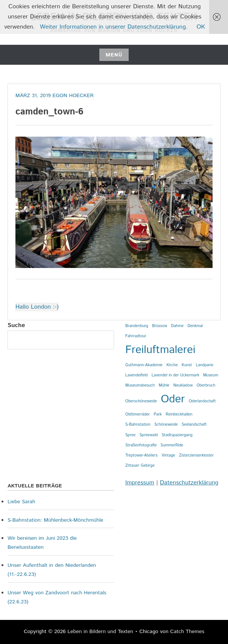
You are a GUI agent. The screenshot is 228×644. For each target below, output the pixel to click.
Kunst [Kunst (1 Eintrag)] (187, 365)
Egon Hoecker (73, 96)
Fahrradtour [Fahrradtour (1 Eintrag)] (136, 336)
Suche (16, 325)
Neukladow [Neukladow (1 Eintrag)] (183, 385)
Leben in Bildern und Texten (100, 632)
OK (201, 27)
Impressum (140, 483)
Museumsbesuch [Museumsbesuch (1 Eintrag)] (140, 385)
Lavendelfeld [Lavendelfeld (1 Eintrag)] (136, 375)
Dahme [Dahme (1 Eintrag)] (177, 326)
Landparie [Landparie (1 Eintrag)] (205, 365)
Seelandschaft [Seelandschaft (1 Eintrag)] (194, 425)
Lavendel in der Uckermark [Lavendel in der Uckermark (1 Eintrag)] (176, 375)
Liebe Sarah (21, 502)
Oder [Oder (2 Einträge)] (173, 399)
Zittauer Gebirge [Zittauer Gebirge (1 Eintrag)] (140, 466)
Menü (114, 55)
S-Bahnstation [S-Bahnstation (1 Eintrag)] (138, 425)
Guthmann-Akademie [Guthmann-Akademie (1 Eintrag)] (144, 365)
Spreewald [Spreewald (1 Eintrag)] (149, 435)
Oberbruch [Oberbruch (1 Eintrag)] (206, 385)
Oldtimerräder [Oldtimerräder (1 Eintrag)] (138, 414)
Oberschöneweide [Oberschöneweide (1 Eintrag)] (141, 401)
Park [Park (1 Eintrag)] (158, 414)
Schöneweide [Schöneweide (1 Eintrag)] (166, 425)
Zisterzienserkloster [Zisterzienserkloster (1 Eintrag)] (196, 455)
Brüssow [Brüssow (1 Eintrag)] (160, 326)
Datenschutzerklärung (189, 483)
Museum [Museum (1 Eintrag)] (211, 375)
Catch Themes (187, 632)
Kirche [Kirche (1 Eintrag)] (172, 365)
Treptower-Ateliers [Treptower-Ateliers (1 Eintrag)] (141, 455)
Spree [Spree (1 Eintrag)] (130, 435)
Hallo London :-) (37, 307)
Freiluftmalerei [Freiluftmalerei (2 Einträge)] (160, 350)
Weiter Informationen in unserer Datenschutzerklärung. (114, 27)
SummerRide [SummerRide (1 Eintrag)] (172, 445)
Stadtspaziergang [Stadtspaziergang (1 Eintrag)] (177, 435)
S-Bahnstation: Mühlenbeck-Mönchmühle (55, 520)
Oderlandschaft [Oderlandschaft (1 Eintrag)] (202, 401)
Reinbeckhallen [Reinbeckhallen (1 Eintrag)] (179, 414)
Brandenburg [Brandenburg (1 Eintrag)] (137, 326)
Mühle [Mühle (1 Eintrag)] (164, 385)
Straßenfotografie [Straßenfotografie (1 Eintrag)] (141, 445)
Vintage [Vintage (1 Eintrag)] (168, 455)
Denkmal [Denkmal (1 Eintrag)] (195, 326)
